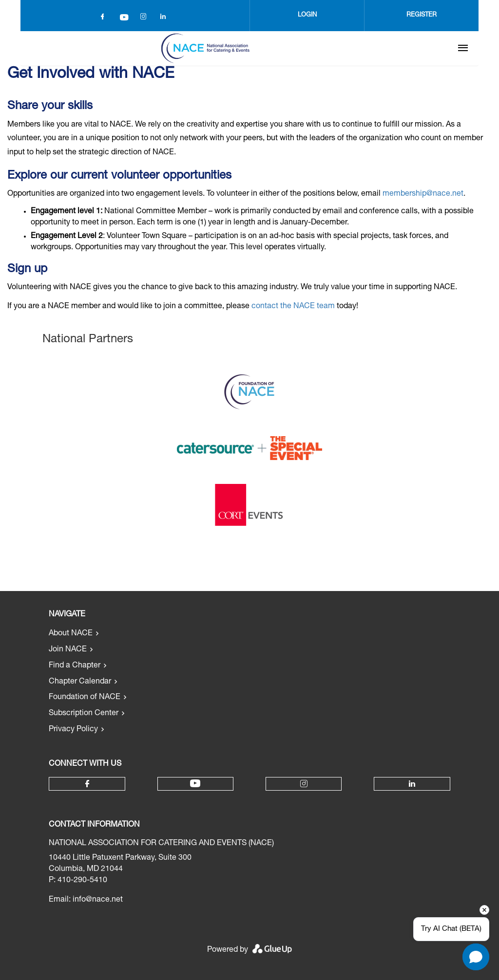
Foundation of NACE (85, 698)
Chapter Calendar (80, 682)
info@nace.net (98, 900)
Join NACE (68, 650)
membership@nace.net (423, 194)
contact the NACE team (293, 307)
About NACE (71, 634)
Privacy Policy (73, 730)
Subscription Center (84, 714)
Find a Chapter (75, 666)
